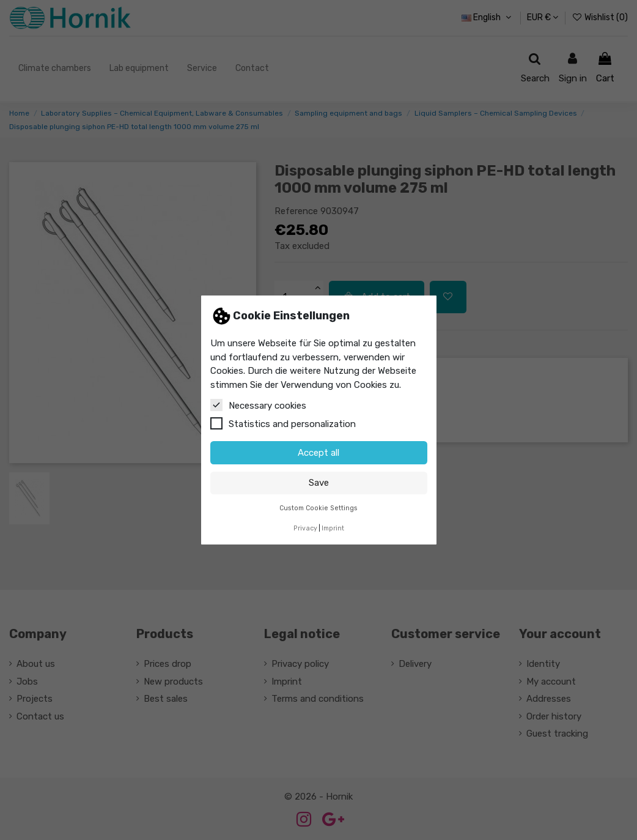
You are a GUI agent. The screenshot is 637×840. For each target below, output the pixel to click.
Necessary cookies (258, 405)
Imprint (333, 528)
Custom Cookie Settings (318, 508)
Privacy (305, 528)
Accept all (318, 453)
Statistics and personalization (283, 423)
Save (319, 483)
